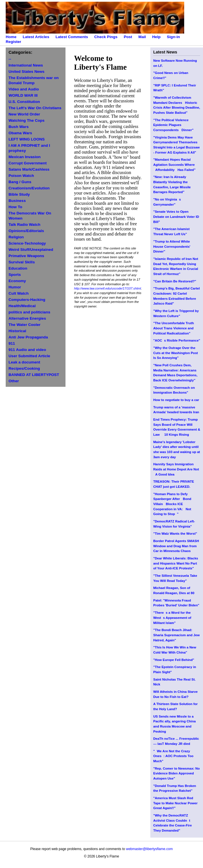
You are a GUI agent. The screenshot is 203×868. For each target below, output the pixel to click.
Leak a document (24, 362)
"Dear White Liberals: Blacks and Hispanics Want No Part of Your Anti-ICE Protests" (176, 563)
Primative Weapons (26, 256)
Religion (16, 237)
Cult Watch (19, 293)
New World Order (24, 114)
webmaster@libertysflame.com (149, 849)
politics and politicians (29, 312)
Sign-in (173, 37)
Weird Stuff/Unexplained (31, 250)
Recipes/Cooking (24, 368)
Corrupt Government (28, 163)
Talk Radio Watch (24, 225)
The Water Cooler (24, 325)
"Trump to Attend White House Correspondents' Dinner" (172, 246)
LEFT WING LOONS (27, 139)
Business (17, 201)
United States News (26, 72)
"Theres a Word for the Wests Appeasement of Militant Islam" (172, 618)
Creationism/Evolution (29, 188)
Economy (17, 281)
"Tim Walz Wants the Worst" (175, 534)
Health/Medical (22, 306)
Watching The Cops (26, 120)
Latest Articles (36, 37)
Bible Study (19, 194)
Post (128, 37)
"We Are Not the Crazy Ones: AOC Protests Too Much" (173, 756)
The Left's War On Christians (35, 108)
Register (13, 42)
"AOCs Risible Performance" (177, 340)
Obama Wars (20, 133)
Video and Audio (24, 89)
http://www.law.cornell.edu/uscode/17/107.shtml (107, 288)
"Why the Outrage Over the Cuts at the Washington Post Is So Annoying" (176, 353)
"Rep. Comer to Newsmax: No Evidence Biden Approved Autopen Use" (176, 773)
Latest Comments (72, 37)
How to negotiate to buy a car (176, 400)
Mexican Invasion (25, 157)
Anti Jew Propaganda (28, 337)
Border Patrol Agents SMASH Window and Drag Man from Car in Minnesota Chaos (176, 546)
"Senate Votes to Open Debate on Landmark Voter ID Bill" (176, 217)
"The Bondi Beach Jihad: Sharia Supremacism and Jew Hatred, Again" (176, 635)
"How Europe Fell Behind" (174, 660)
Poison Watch (21, 176)
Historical (17, 331)
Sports (15, 275)
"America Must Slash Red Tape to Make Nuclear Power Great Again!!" (175, 803)
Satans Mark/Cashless (29, 169)
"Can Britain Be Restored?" (175, 281)
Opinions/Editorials (26, 231)
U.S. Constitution (24, 102)
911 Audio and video (27, 350)
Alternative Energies (27, 318)
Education (18, 268)
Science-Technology (27, 243)
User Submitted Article (29, 356)
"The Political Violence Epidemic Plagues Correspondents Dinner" (173, 125)
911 (12, 343)
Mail (142, 37)
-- (10, 59)
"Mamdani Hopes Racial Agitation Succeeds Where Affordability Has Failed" (174, 165)
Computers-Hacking (27, 300)
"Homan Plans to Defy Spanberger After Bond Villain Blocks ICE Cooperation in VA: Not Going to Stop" (172, 504)
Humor (15, 287)
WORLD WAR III (23, 95)
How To (15, 207)
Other (14, 381)
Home (11, 37)
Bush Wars (19, 127)
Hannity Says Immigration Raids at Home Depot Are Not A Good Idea (176, 469)
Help (156, 37)
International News (26, 65)
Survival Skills (22, 262)
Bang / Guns (20, 182)
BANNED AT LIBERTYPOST (34, 375)
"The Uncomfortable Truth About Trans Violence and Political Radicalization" (174, 328)
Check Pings (106, 37)
